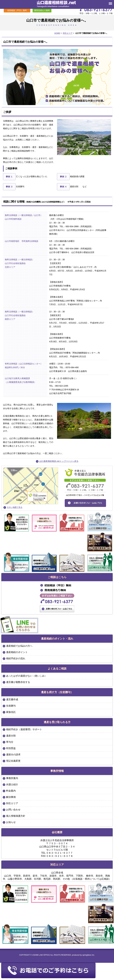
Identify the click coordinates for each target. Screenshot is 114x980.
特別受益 (11, 748)
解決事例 (11, 797)
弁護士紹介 (12, 784)
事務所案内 (12, 778)
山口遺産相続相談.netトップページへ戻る (57, 461)
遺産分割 (11, 736)
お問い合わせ (13, 810)
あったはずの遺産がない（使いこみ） (26, 676)
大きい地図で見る (15, 507)
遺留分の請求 (13, 755)
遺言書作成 (12, 699)
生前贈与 (11, 706)
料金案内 (11, 791)
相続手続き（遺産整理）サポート (24, 729)
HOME (57, 33)
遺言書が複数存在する (18, 682)
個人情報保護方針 (16, 816)
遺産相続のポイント (17, 652)
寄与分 (10, 742)
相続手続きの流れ (16, 658)
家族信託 (11, 712)
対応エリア (68, 33)
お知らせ (11, 822)
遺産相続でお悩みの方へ (19, 646)
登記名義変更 (13, 761)
